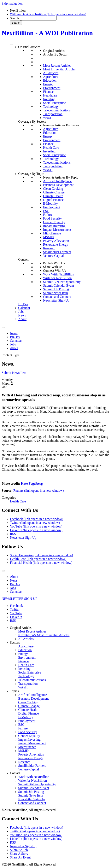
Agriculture (51, 77)
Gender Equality (54, 222)
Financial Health (41, 563)
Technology (51, 107)
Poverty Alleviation (56, 241)
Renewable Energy (56, 244)
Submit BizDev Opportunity (62, 282)
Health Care (51, 148)
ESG (46, 211)
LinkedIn (36, 530)
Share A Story (19, 854)
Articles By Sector (55, 54)
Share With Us (53, 267)
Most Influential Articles (59, 69)
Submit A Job (19, 850)
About (22, 319)
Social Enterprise (54, 103)
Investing (49, 99)
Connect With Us (54, 271)
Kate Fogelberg (32, 483)
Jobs (21, 312)
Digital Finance (53, 200)
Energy (48, 84)
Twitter (35, 523)
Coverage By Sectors (32, 121)
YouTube (36, 526)
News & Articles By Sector (61, 125)
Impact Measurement (57, 230)
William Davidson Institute (48, 14)
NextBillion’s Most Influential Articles (44, 635)
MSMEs (49, 237)
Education (50, 80)
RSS (13, 534)
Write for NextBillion (57, 278)
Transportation (53, 114)
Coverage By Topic (31, 174)
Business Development (58, 185)
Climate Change (54, 192)
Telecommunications (57, 110)
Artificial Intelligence (57, 181)
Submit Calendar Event (59, 286)
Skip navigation (12, 3)
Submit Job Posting (56, 289)
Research (49, 248)
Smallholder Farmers (57, 252)
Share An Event (20, 857)
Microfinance (52, 233)
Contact (23, 259)
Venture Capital (53, 256)
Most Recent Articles (57, 66)
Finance (48, 92)
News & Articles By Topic (61, 177)
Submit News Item (55, 293)
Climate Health (53, 196)
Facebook (37, 519)
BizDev (23, 304)
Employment (52, 207)
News (22, 315)
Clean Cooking (53, 189)
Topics (14, 691)
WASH (48, 118)
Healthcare (50, 95)
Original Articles (29, 47)
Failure (48, 215)
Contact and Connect (57, 297)
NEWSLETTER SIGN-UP (19, 599)
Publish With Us (54, 263)
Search (14, 18)
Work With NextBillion (59, 274)
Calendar (24, 308)
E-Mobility (50, 203)
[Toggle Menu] (12, 44)
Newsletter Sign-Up (56, 300)
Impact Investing (54, 226)
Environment (52, 88)
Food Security (52, 218)
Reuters (39, 491)
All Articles (51, 73)
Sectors (15, 643)
